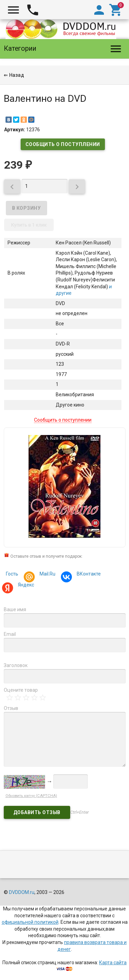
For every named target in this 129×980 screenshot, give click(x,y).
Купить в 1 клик (29, 225)
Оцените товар (21, 690)
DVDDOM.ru (22, 892)
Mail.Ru (46, 575)
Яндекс (25, 586)
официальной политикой (30, 922)
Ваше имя (15, 609)
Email (10, 634)
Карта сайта (113, 963)
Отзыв (11, 708)
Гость (12, 574)
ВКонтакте (88, 575)
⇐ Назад (14, 75)
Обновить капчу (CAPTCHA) (31, 796)
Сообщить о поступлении (63, 144)
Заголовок (16, 665)
